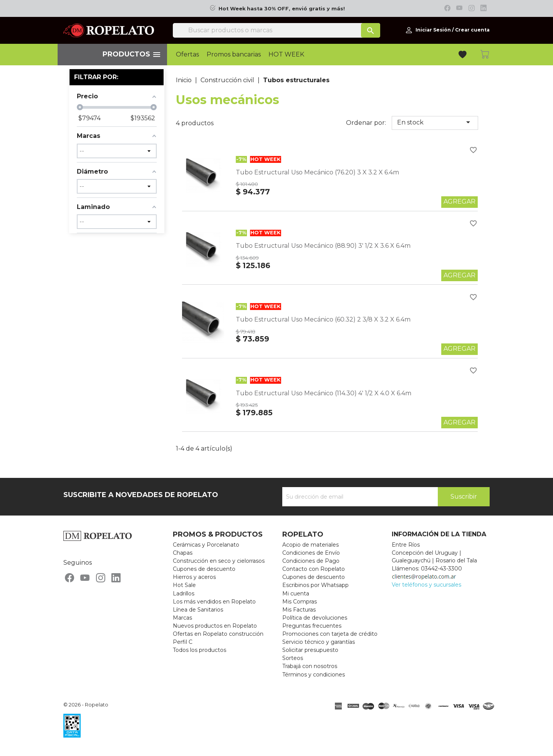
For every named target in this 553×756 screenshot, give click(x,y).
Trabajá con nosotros (310, 666)
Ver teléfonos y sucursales (426, 585)
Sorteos (293, 658)
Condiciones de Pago (311, 561)
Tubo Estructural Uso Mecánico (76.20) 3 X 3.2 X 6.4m (317, 172)
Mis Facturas (299, 610)
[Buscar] (276, 30)
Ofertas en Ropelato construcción (218, 634)
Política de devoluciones (315, 618)
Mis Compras (300, 602)
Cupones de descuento (204, 569)
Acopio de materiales (310, 545)
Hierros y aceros (194, 577)
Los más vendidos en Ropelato (214, 602)
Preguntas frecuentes (312, 626)
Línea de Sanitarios (198, 610)
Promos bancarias (234, 55)
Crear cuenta (472, 30)
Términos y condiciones (314, 675)
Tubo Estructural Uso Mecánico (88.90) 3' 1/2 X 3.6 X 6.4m (323, 246)
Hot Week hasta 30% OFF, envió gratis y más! (282, 9)
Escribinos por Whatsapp (315, 585)
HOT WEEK (286, 55)
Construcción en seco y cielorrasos (219, 561)
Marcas (182, 618)
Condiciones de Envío (311, 553)
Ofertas (187, 55)
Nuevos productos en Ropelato (215, 626)
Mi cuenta (296, 594)
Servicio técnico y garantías (319, 642)
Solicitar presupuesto (310, 650)
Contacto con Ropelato (314, 569)
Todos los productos (200, 650)
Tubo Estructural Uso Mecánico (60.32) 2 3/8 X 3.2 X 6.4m (323, 319)
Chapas (183, 553)
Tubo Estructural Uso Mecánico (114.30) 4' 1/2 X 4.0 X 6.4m (324, 393)
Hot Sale (184, 585)
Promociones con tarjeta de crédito (330, 634)
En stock (435, 122)
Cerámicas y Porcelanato (206, 545)
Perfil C (183, 642)
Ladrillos (184, 594)
